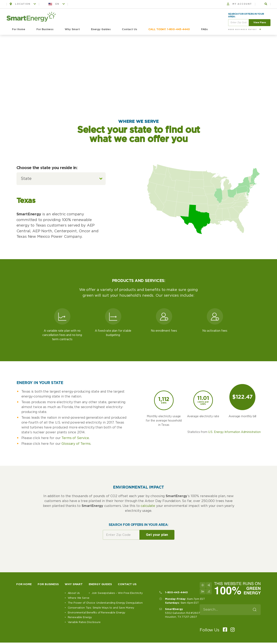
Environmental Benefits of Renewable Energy (96, 613)
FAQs (204, 29)
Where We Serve (79, 598)
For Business (45, 29)
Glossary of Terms (76, 444)
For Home (19, 29)
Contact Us (129, 29)
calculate (148, 506)
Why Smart (72, 29)
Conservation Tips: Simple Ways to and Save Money (101, 608)
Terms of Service (75, 438)
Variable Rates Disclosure (84, 622)
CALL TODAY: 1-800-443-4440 (169, 29)
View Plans (260, 23)
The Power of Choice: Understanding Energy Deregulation (105, 603)
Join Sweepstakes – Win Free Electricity (117, 593)
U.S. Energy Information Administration (234, 432)
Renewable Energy (80, 617)
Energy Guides (101, 29)
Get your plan (157, 535)
